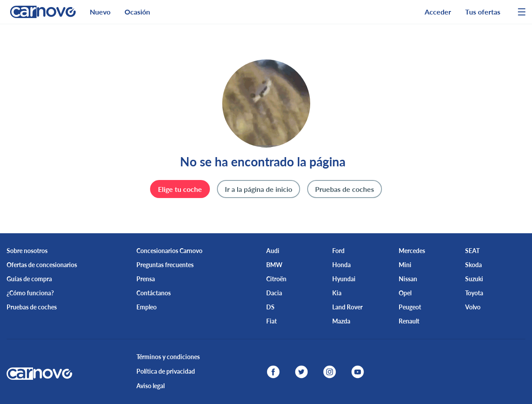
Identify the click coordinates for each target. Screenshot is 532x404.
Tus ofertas (483, 12)
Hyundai (344, 279)
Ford (338, 251)
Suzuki (474, 279)
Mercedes (412, 251)
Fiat (272, 321)
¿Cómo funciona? (30, 293)
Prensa (146, 279)
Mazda (341, 321)
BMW (274, 265)
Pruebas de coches (32, 307)
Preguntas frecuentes (165, 265)
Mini (405, 265)
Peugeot (410, 307)
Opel (405, 293)
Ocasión (137, 12)
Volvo (473, 307)
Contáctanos (154, 293)
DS (270, 307)
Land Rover (347, 307)
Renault (409, 321)
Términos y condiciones (168, 357)
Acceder (438, 12)
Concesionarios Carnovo (169, 251)
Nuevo (100, 12)
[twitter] (301, 372)
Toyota (474, 293)
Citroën (276, 279)
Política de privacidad (166, 371)
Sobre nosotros (27, 251)
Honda (341, 265)
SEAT (472, 251)
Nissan (408, 279)
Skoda (473, 265)
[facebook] (273, 372)
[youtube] (358, 372)
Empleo (147, 307)
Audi (273, 251)
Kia (337, 293)
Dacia (274, 293)
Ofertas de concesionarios (42, 265)
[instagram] (330, 372)
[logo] (39, 12)
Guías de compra (29, 279)
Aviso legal (150, 386)
